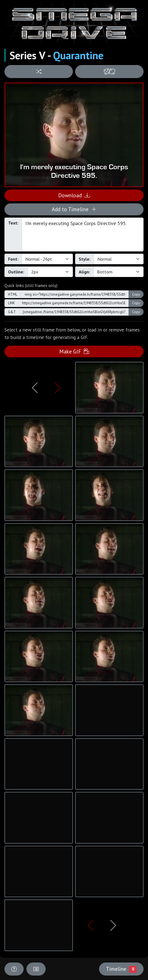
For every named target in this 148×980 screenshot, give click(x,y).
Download (74, 195)
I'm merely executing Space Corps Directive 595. (83, 235)
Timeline (121, 969)
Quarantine (78, 55)
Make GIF (74, 351)
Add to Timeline (74, 209)
